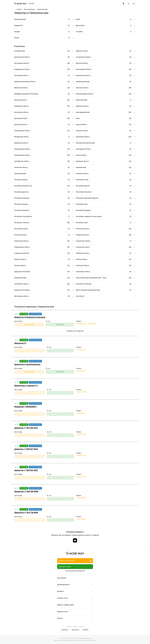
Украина (85, 630)
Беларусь (65, 630)
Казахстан (75, 630)
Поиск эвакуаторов (29, 9)
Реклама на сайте (65, 567)
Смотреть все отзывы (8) (75, 331)
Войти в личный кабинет (75, 561)
